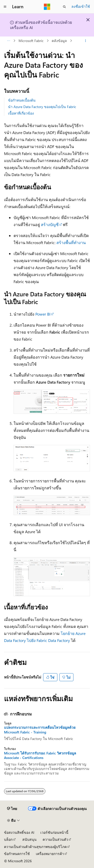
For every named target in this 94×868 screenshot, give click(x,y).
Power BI (43, 314)
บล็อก (8, 839)
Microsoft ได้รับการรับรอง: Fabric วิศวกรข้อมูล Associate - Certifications (40, 755)
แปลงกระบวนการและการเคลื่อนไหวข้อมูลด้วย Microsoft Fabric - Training (40, 730)
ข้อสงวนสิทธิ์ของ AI (19, 832)
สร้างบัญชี (50, 224)
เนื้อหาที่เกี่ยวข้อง (21, 113)
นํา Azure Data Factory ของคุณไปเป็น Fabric (42, 107)
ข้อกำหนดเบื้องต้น (22, 100)
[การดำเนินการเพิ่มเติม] (86, 41)
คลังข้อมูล (59, 41)
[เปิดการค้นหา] (64, 7)
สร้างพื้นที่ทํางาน (71, 242)
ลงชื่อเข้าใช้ (81, 6)
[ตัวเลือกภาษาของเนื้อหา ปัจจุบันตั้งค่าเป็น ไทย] (12, 809)
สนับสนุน (29, 839)
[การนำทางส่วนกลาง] (5, 7)
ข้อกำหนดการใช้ (17, 854)
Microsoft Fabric (31, 41)
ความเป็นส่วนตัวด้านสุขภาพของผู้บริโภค (35, 847)
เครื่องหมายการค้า (50, 854)
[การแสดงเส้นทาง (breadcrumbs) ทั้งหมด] (8, 41)
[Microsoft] (47, 7)
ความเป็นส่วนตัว (55, 839)
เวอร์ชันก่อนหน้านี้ (54, 832)
